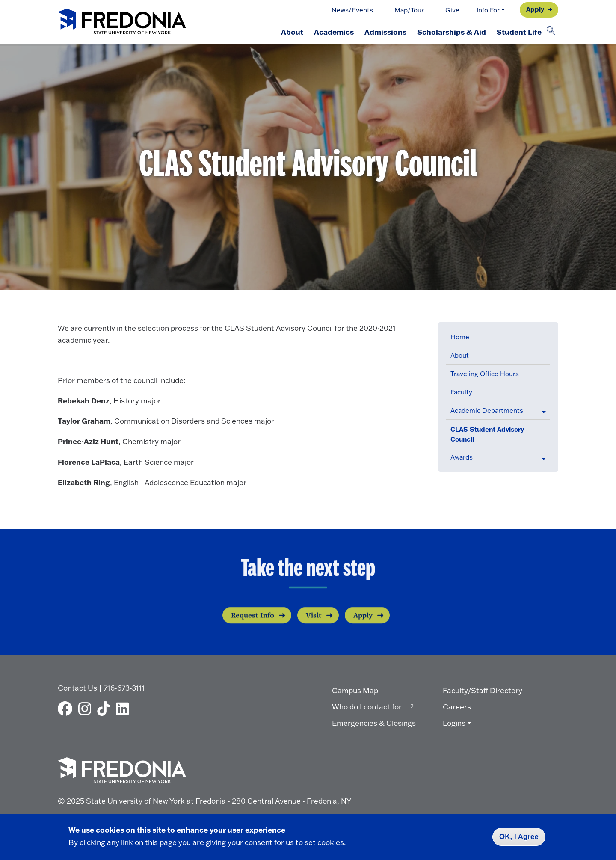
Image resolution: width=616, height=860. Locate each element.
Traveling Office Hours (485, 374)
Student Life (518, 32)
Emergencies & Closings (374, 722)
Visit (314, 627)
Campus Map (355, 690)
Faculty (461, 392)
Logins (454, 722)
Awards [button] (462, 457)
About (286, 32)
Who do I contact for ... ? (373, 706)
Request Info (253, 627)
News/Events (352, 10)
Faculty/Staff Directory (483, 690)
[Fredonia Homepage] (122, 22)
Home (460, 337)
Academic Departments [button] (487, 411)
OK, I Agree (519, 837)
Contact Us (77, 687)
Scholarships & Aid (449, 32)
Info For (488, 10)
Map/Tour (409, 10)
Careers (457, 706)
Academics (329, 32)
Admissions (382, 32)
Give (452, 10)
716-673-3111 (124, 687)
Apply (535, 9)
